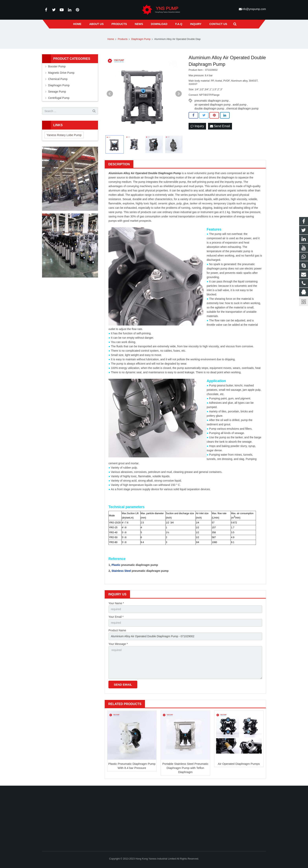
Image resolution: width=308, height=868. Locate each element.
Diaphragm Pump (141, 39)
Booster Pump (57, 66)
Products (123, 39)
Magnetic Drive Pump (61, 73)
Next (179, 94)
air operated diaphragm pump (213, 105)
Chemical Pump (58, 79)
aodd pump (239, 105)
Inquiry (197, 126)
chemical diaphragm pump (242, 108)
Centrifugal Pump (59, 98)
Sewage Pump (57, 92)
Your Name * (116, 603)
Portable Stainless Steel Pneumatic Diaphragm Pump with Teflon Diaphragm (185, 768)
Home (111, 39)
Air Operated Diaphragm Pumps (239, 764)
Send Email (220, 126)
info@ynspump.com (254, 9)
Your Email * (116, 617)
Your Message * (118, 644)
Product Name (117, 630)
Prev (110, 94)
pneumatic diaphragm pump (212, 101)
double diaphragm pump (209, 108)
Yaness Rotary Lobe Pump (64, 135)
